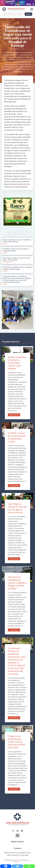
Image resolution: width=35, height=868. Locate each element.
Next (31, 213)
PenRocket (16, 862)
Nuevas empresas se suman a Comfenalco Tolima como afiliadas (17, 363)
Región (5, 244)
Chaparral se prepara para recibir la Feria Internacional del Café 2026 (17, 742)
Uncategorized (7, 262)
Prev (4, 213)
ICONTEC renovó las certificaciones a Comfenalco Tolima (17, 437)
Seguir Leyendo (14, 415)
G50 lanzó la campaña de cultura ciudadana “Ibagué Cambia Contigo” (17, 583)
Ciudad (5, 253)
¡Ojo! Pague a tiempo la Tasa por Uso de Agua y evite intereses (17, 508)
